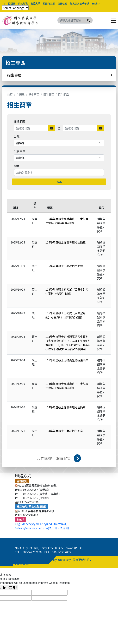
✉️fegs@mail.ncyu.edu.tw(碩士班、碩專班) (42, 528)
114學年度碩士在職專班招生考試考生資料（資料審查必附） (67, 386)
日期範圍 (20, 121)
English (96, 3)
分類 (17, 136)
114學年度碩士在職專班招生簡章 (66, 407)
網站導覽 (23, 3)
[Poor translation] (13, 588)
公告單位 (20, 151)
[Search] (75, 20)
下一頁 (77, 458)
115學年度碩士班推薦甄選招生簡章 (67, 360)
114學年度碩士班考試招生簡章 (64, 431)
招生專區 (34, 94)
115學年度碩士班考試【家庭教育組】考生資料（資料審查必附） (66, 315)
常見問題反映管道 (79, 3)
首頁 (10, 94)
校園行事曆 (49, 3)
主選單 (21, 94)
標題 (17, 166)
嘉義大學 (35, 3)
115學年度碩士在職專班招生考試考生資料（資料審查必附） (67, 221)
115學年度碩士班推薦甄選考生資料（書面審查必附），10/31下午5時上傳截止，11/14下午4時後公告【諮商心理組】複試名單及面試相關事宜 (68, 343)
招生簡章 (63, 94)
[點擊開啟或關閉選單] (114, 20)
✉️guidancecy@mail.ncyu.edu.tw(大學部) (41, 524)
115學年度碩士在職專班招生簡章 (66, 242)
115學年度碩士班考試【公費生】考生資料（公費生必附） (67, 291)
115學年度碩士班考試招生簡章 (64, 266)
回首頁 (12, 3)
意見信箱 (62, 3)
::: (4, 3)
